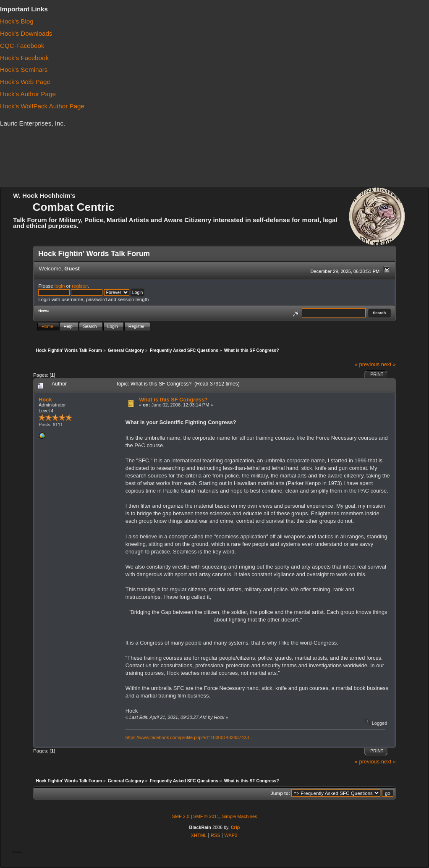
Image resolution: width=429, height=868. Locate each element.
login (60, 286)
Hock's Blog (17, 21)
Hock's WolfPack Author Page (42, 106)
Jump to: (280, 793)
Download (18, 852)
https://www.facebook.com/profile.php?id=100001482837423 (187, 737)
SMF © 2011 (206, 816)
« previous (367, 364)
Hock (45, 400)
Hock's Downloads (26, 33)
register (80, 286)
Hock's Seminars (24, 69)
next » (388, 364)
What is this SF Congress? (173, 400)
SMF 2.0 (180, 816)
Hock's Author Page (28, 94)
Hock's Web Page (25, 82)
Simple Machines (239, 816)
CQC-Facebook (22, 46)
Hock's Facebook (24, 58)
